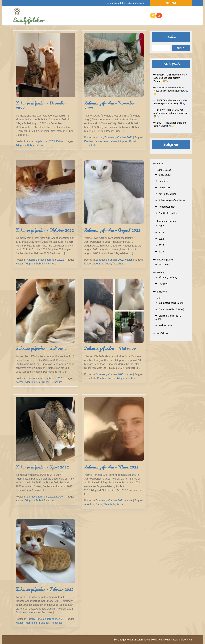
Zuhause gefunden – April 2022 (42, 467)
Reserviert (135, 13)
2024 (161, 239)
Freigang (163, 284)
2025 (161, 245)
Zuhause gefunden (75, 18)
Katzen (60, 141)
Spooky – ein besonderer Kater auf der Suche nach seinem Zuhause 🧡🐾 (170, 78)
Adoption (21, 145)
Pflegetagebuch (100, 18)
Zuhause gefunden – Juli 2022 (41, 348)
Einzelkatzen (165, 175)
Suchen (171, 37)
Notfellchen (97, 13)
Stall (39, 382)
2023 (161, 232)
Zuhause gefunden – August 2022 (112, 230)
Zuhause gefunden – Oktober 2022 (45, 230)
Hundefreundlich (167, 207)
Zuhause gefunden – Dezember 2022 (41, 105)
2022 (52, 141)
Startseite (70, 13)
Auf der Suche (116, 13)
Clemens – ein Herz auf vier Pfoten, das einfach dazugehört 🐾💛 (171, 91)
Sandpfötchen (29, 20)
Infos (83, 13)
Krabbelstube (165, 325)
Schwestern (101, 141)
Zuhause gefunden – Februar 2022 (45, 589)
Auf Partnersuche (167, 194)
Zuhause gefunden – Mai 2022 (110, 348)
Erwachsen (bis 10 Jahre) (171, 309)
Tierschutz (90, 145)
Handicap (164, 181)
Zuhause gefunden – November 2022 (110, 105)
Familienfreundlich (168, 213)
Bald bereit (164, 264)
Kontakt (171, 3)
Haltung (161, 272)
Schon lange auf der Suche (172, 200)
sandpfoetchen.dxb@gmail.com (127, 3)
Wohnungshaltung (168, 277)
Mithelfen (119, 18)
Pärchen (89, 141)
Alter (159, 298)
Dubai (30, 145)
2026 (161, 252)
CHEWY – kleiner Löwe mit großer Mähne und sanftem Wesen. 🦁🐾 (171, 113)
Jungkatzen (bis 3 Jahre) (171, 303)
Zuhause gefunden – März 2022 (111, 467)
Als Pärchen (165, 188)
